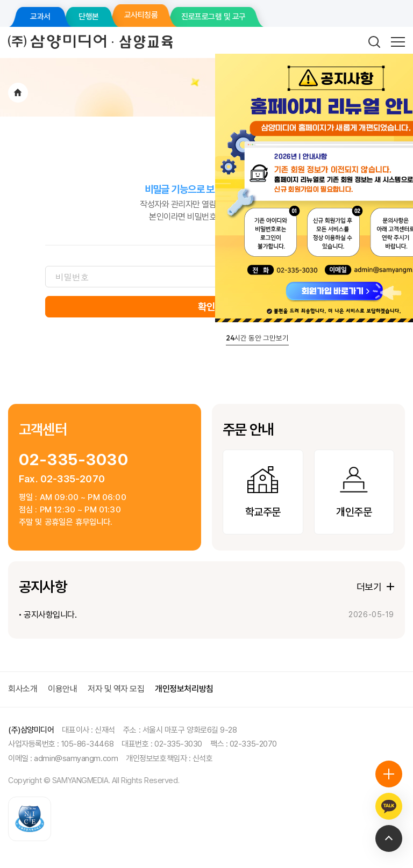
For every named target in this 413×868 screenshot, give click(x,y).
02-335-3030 (74, 460)
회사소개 (23, 689)
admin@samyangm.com (76, 758)
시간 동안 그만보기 (257, 338)
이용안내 (62, 689)
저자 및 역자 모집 (116, 689)
